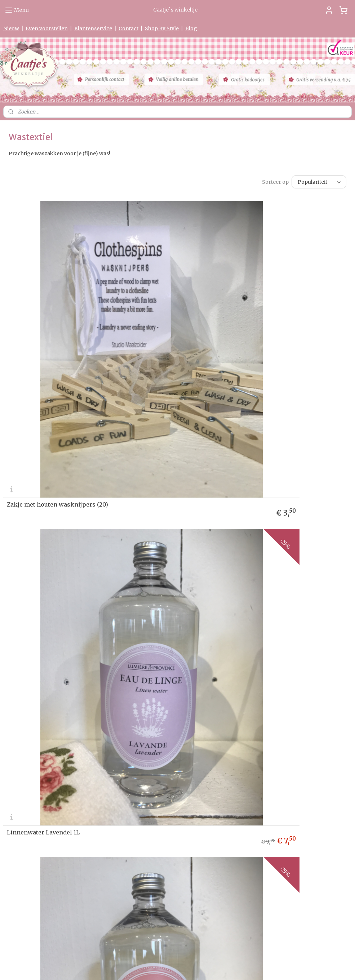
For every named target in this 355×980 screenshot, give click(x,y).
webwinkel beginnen (198, 967)
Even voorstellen (47, 28)
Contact (128, 28)
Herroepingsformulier (28, 680)
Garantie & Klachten (25, 673)
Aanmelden (260, 675)
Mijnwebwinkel (263, 967)
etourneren (18, 659)
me (13, 638)
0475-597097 (145, 885)
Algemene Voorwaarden (29, 687)
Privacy (12, 666)
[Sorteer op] (319, 182)
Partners (13, 701)
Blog (191, 28)
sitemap (156, 967)
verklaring (31, 666)
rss (171, 967)
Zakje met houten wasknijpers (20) (57, 379)
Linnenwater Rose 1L (37, 582)
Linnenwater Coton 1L (216, 582)
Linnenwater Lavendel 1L (221, 379)
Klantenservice (93, 28)
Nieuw (11, 28)
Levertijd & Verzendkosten (32, 652)
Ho (6, 638)
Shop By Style (162, 28)
